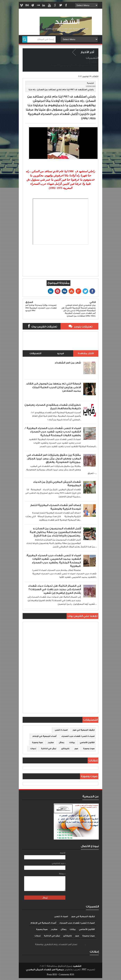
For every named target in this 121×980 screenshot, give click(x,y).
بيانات (72, 743)
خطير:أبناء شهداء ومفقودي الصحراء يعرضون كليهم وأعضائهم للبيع (53, 407)
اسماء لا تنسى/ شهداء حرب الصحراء (78, 736)
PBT (84, 970)
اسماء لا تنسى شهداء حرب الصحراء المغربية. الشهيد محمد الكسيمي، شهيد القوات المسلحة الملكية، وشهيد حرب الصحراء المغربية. (53, 561)
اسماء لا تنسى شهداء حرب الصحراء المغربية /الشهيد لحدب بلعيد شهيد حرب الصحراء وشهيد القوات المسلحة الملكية (53, 432)
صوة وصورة (37, 743)
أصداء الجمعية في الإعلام (44, 736)
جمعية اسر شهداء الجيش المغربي (45, 970)
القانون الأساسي (87, 743)
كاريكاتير (65, 749)
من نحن (79, 65)
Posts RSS (52, 975)
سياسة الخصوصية (59, 65)
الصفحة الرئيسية (91, 65)
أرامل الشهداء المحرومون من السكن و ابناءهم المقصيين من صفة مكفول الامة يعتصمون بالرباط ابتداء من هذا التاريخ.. (55, 532)
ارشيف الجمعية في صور (84, 730)
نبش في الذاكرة (49, 749)
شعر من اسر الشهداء (68, 363)
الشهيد (67, 22)
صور (76, 749)
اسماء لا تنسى (61, 730)
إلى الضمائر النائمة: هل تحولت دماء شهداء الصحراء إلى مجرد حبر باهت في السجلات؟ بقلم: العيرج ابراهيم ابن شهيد (55, 589)
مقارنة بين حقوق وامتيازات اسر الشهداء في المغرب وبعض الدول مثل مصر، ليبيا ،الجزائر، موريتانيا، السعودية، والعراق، (54, 459)
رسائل (61, 743)
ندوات (33, 749)
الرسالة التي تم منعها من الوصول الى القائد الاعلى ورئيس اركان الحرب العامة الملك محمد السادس (53, 387)
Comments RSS (66, 975)
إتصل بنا (72, 65)
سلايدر (51, 743)
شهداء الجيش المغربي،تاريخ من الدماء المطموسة (57, 484)
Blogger (81, 944)
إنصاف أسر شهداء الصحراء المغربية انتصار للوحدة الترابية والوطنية (56, 507)
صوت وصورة (89, 749)
